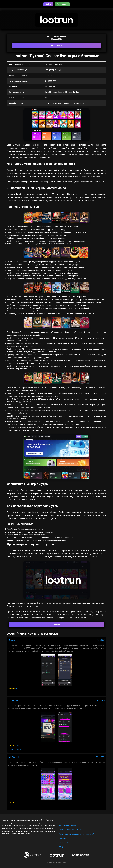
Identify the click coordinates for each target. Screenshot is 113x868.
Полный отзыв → (15, 693)
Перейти (56, 624)
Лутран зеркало (56, 46)
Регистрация (62, 4)
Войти (48, 4)
